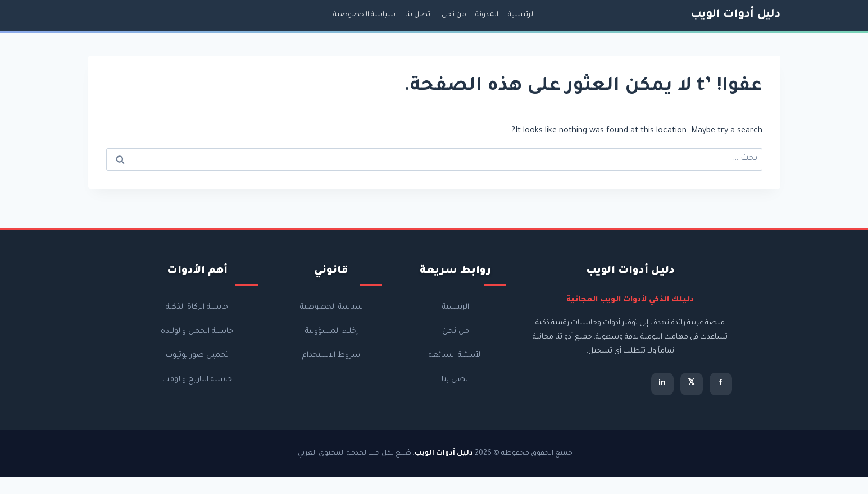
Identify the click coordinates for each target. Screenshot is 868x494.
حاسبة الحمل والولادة (197, 331)
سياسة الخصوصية (364, 15)
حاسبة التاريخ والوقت (197, 380)
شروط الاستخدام (331, 356)
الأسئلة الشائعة (455, 356)
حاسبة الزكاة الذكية (197, 307)
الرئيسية (521, 15)
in (662, 384)
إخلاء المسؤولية (331, 331)
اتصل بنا (419, 15)
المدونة (487, 15)
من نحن (454, 15)
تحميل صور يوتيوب (197, 356)
